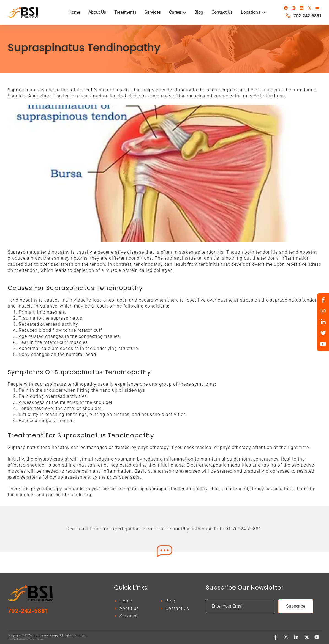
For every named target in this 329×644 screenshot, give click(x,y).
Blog (199, 12)
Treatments (125, 12)
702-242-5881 (28, 611)
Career (178, 12)
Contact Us (222, 12)
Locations (253, 12)
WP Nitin (40, 639)
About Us (97, 12)
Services (153, 12)
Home (74, 12)
